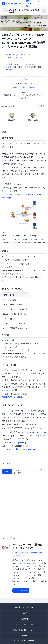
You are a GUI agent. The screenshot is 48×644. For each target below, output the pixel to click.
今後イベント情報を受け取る (24, 87)
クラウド (16, 556)
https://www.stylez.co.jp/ (12, 397)
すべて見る (42, 106)
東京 (22, 553)
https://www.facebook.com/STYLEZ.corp (20, 449)
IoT (22, 556)
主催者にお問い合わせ (24, 607)
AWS (41, 553)
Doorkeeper (29, 641)
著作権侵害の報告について (24, 630)
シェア (6, 458)
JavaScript (34, 553)
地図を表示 (10, 70)
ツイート (15, 458)
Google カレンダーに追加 (15, 57)
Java (27, 553)
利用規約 (24, 619)
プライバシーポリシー (24, 624)
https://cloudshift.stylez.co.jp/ (14, 442)
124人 (15, 553)
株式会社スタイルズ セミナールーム (21, 64)
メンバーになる (21, 590)
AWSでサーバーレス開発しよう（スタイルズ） (24, 11)
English (24, 636)
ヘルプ (24, 613)
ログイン (7, 471)
